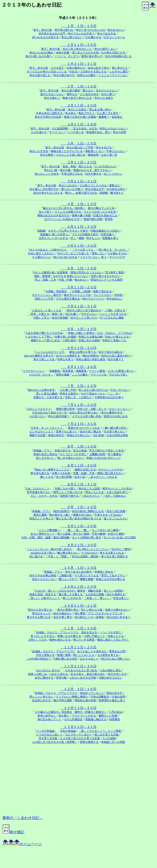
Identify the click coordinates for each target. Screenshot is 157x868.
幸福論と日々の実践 (113, 742)
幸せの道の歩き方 (64, 75)
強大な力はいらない (52, 94)
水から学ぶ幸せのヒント (77, 49)
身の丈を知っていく (49, 719)
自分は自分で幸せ (99, 68)
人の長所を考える (108, 655)
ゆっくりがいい (113, 174)
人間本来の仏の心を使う (109, 397)
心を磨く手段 (68, 390)
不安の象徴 (98, 534)
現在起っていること (92, 693)
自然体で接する (69, 496)
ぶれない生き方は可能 (83, 678)
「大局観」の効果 (80, 291)
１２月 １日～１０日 (78, 689)
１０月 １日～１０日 (78, 568)
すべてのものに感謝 (112, 318)
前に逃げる (36, 556)
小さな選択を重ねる (68, 299)
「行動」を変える (114, 310)
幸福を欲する (63, 451)
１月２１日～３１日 (78, 64)
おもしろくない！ (120, 409)
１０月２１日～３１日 (78, 606)
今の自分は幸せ (116, 189)
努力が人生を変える (40, 610)
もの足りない (37, 416)
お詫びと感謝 (116, 534)
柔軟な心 (114, 185)
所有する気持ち (69, 394)
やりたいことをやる (110, 470)
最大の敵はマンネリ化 (101, 208)
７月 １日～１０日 (78, 386)
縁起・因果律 (42, 276)
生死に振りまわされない (105, 276)
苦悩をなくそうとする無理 (107, 280)
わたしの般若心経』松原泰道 (51, 272)
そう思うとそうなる (87, 575)
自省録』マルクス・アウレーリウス (57, 632)
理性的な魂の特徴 (85, 700)
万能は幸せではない (110, 678)
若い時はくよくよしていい (93, 549)
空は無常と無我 (114, 272)
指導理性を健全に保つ (112, 700)
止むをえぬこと (89, 659)
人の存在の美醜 (95, 594)
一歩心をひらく (90, 496)
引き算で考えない (114, 432)
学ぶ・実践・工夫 (45, 280)
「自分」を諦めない (114, 496)
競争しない (98, 253)
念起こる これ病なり (78, 397)
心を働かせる (93, 37)
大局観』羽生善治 (56, 291)
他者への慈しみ (37, 674)
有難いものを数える (69, 636)
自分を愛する (93, 174)
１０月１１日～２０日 (78, 587)
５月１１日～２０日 (78, 287)
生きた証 (80, 477)
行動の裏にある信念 (65, 659)
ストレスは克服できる (68, 212)
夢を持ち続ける (40, 473)
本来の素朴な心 (76, 68)
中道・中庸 (65, 280)
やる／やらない (120, 390)
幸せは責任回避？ (59, 416)
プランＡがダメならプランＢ (105, 613)
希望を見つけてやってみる (84, 428)
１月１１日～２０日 (78, 45)
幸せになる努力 (77, 109)
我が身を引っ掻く (60, 515)
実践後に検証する (96, 719)
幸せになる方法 (39, 151)
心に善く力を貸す (108, 113)
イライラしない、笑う (93, 257)
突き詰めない (114, 299)
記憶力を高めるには (105, 215)
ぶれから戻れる (59, 674)
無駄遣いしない (95, 151)
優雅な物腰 (87, 579)
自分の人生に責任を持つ (116, 356)
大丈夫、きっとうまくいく (47, 428)
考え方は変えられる (112, 553)
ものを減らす (39, 132)
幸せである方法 (106, 34)
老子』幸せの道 (43, 30)
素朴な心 (72, 94)
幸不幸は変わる (64, 30)
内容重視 (114, 719)
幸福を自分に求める (45, 454)
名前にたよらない (77, 276)
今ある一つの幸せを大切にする (88, 72)
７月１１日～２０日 (78, 405)
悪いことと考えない (41, 697)
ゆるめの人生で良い (43, 553)
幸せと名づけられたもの (90, 30)
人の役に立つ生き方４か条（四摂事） (55, 742)
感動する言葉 (37, 435)
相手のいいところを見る (117, 488)
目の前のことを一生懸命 (89, 617)
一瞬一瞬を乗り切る (114, 428)
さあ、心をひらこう (37, 488)
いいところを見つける (113, 314)
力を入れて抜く (118, 375)
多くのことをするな (43, 636)
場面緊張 (81, 371)
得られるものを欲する (45, 37)
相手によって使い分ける (68, 492)
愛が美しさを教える (71, 594)
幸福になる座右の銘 (90, 337)
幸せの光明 (119, 132)
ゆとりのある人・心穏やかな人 (48, 250)
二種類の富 (65, 575)
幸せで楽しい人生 (44, 359)
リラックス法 (99, 375)
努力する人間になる (39, 617)
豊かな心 (88, 91)
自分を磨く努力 (63, 617)
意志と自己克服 (116, 511)
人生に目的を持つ (117, 492)
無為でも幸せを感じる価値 (80, 117)
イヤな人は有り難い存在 (87, 416)
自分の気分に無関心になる (88, 511)
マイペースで (117, 257)
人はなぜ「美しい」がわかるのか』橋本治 (60, 591)
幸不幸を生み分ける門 (52, 34)
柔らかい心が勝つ (72, 189)
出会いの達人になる (117, 337)
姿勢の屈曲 (63, 375)
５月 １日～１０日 (78, 268)
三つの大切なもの (105, 166)
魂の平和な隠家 (63, 700)
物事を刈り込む (82, 515)
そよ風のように (41, 257)
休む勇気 (80, 613)
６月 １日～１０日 (78, 329)
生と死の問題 (64, 477)
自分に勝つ (108, 94)
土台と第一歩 (109, 155)
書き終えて (117, 193)
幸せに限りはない (72, 37)
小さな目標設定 (73, 719)
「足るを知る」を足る (84, 128)
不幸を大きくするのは (108, 515)
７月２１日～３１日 (78, 424)
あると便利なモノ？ (43, 534)
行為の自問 (118, 697)
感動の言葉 (95, 591)
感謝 (81, 238)
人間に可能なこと (94, 636)
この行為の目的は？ (39, 659)
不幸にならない (116, 151)
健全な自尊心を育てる (83, 352)
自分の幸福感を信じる (118, 56)
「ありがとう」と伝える (103, 477)
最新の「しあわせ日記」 (23, 818)
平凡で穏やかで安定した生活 (106, 451)
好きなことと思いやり (84, 318)
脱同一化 (57, 314)
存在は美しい (121, 598)
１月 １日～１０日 (78, 26)
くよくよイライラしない (113, 75)
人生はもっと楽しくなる (47, 310)
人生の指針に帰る (110, 670)
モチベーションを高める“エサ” (63, 219)
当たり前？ (45, 212)
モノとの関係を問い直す (87, 537)
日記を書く (72, 314)
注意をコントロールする (53, 238)
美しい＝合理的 (113, 591)
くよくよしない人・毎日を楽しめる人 (49, 549)
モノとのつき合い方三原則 (120, 537)
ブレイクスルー (103, 295)
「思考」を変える (39, 314)
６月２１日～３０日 (78, 367)
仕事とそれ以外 (61, 473)
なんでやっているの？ (78, 735)
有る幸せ (71, 113)
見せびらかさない (107, 91)
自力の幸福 (80, 451)
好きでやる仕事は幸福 (43, 575)
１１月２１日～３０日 (78, 666)
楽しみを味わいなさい (71, 458)
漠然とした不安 (44, 299)
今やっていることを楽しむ (73, 253)
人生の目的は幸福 (117, 435)
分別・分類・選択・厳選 (36, 537)
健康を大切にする (85, 470)
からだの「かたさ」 (41, 375)
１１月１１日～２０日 (78, 647)
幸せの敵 (65, 170)
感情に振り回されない (110, 473)
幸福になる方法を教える (110, 579)
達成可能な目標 (93, 219)
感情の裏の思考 (65, 409)
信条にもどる (116, 636)
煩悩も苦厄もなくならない (86, 272)
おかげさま (60, 276)
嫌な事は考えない (68, 553)
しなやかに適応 (118, 72)
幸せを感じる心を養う (39, 56)
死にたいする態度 (84, 640)
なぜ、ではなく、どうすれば (114, 333)
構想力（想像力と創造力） (91, 712)
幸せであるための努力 (78, 572)
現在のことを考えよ (41, 518)
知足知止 (117, 117)
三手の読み (116, 712)
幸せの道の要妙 (71, 91)
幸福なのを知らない (79, 435)
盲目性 (109, 219)
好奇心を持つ (65, 359)
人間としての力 (37, 640)
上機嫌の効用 (97, 454)
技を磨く (64, 716)
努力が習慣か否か (68, 610)
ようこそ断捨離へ (49, 530)
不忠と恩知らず (45, 655)
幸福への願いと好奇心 (81, 333)
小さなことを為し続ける (71, 155)
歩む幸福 (99, 435)
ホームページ (22, 844)
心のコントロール (114, 37)
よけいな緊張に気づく (121, 371)
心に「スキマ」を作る (44, 496)
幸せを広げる (104, 147)
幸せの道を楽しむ (40, 75)
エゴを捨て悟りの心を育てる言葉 (80, 738)
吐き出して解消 (121, 549)
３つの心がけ (89, 553)
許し (73, 238)
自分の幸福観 (60, 318)
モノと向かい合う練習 (105, 530)
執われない (81, 280)
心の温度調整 (60, 128)
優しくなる (47, 477)
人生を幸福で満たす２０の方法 (44, 333)
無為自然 (93, 155)
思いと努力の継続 (47, 394)
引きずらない (89, 314)
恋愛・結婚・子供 (84, 473)
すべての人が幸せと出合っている (47, 72)
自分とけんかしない (44, 579)
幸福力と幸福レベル (114, 340)
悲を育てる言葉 (48, 738)
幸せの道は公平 (95, 189)
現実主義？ (108, 234)
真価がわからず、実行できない (92, 170)
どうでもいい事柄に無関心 (72, 697)
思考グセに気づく (67, 432)
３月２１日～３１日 (78, 181)
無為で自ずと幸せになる (77, 98)
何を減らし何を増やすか (44, 189)
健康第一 (104, 117)
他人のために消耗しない (116, 659)
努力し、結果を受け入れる (81, 193)
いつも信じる (76, 132)
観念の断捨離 (61, 537)
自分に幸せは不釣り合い (84, 413)
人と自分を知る (89, 94)
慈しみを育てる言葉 (106, 735)
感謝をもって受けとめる (45, 340)
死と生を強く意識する (114, 556)
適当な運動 (40, 515)
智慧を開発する (89, 742)
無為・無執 (69, 166)
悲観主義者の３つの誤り (105, 231)
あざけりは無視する (68, 356)
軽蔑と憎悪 (64, 655)
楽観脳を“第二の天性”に (55, 234)
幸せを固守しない (105, 49)
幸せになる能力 (104, 98)
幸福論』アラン (43, 451)
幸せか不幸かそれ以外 (48, 117)
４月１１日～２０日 (78, 227)
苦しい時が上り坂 (92, 610)
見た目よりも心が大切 (85, 53)
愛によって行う (68, 579)
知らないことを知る (47, 174)
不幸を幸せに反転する (49, 113)
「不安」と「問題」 (57, 556)
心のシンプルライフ (39, 409)
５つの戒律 (109, 738)
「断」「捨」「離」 (77, 530)
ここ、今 (113, 394)
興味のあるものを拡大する (53, 215)
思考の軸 (61, 678)
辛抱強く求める (104, 572)
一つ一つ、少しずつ (67, 56)
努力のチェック (41, 613)
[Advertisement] (44, 785)
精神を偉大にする (60, 640)
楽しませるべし (45, 458)
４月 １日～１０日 (78, 204)
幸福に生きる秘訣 (89, 340)
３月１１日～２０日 (78, 162)
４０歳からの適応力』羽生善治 (53, 712)
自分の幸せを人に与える (48, 193)
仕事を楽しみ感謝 (65, 337)
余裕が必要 (63, 53)
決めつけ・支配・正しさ (92, 409)
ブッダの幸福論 (45, 731)
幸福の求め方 (56, 435)
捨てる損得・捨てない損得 (73, 534)
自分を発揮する (116, 594)
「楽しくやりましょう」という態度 (100, 731)
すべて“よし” (57, 132)
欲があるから (116, 30)
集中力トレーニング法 (77, 295)
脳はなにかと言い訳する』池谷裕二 (64, 208)
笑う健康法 (114, 454)
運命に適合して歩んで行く (113, 640)
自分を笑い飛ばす (91, 432)
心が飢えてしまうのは (93, 185)
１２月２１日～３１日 (78, 727)
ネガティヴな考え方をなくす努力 (68, 231)
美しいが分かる (72, 598)
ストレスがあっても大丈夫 (100, 212)
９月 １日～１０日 (78, 507)
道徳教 (104, 193)
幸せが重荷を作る (112, 413)
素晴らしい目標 (108, 716)
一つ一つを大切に (110, 632)
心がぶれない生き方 (48, 670)
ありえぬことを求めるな (92, 651)
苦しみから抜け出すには (93, 390)
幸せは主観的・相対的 (85, 556)
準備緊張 (55, 371)
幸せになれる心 (68, 185)
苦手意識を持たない (39, 492)
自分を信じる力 (117, 674)
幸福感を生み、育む (98, 132)
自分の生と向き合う (118, 617)
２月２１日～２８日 (78, 124)
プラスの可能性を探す (85, 234)
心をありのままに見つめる (81, 670)
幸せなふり (93, 238)
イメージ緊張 (97, 371)
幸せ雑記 (13, 832)
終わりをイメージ (93, 299)
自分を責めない (63, 613)
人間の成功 (69, 340)
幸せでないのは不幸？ (81, 34)
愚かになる (85, 166)
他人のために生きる (65, 257)
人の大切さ (57, 68)
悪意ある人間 (117, 651)
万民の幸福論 (68, 731)
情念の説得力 (61, 511)
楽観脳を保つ (110, 238)
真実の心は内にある (116, 416)
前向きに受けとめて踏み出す (84, 310)
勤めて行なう (86, 113)
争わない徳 (51, 170)
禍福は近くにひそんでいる (67, 151)
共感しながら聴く (65, 488)
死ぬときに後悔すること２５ (52, 470)
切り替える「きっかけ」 (113, 250)
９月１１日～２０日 (78, 526)
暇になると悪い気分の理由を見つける (79, 518)
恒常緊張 (68, 371)
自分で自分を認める (110, 352)
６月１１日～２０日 (78, 348)
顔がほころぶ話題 (89, 488)
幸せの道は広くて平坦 (80, 147)
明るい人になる (95, 492)
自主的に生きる (41, 700)
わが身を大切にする (113, 53)
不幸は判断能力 (100, 697)
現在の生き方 (114, 693)
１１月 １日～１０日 (78, 628)
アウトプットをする (84, 716)
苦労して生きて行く (113, 575)
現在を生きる (89, 632)
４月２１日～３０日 (78, 246)
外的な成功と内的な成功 (90, 359)
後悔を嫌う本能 (81, 215)
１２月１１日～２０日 (78, 708)
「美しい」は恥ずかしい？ (44, 598)
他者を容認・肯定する (43, 594)
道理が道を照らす (92, 56)
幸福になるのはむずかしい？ (104, 458)
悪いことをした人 (84, 655)
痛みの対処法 (91, 356)
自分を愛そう (116, 359)
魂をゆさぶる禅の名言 (41, 390)
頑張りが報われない (117, 610)
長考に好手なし (47, 716)
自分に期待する (44, 678)
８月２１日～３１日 (78, 484)
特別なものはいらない (113, 128)
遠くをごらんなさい (116, 518)
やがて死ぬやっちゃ (93, 394)
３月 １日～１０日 (78, 143)
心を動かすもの (117, 253)
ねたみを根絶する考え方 (39, 356)
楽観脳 (41, 231)
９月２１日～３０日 (78, 545)
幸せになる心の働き (41, 53)
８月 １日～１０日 (78, 446)
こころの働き (80, 375)
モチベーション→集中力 (47, 295)
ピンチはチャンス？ (41, 432)
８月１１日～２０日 (78, 465)
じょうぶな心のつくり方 (49, 352)
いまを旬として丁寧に (39, 337)
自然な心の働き (87, 75)
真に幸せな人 (120, 68)
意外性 (118, 295)
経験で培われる (103, 291)
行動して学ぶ (41, 318)
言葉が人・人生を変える (48, 397)
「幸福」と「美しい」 (97, 598)
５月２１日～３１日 (78, 306)
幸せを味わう (52, 98)
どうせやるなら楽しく (49, 735)
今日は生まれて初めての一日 (49, 413)
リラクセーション (33, 371)
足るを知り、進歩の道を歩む (88, 674)
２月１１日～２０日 (78, 105)
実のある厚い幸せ (100, 109)
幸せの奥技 (47, 155)
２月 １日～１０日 (78, 86)
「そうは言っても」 (84, 250)
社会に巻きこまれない (41, 253)
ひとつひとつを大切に (73, 454)
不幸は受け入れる (72, 174)
